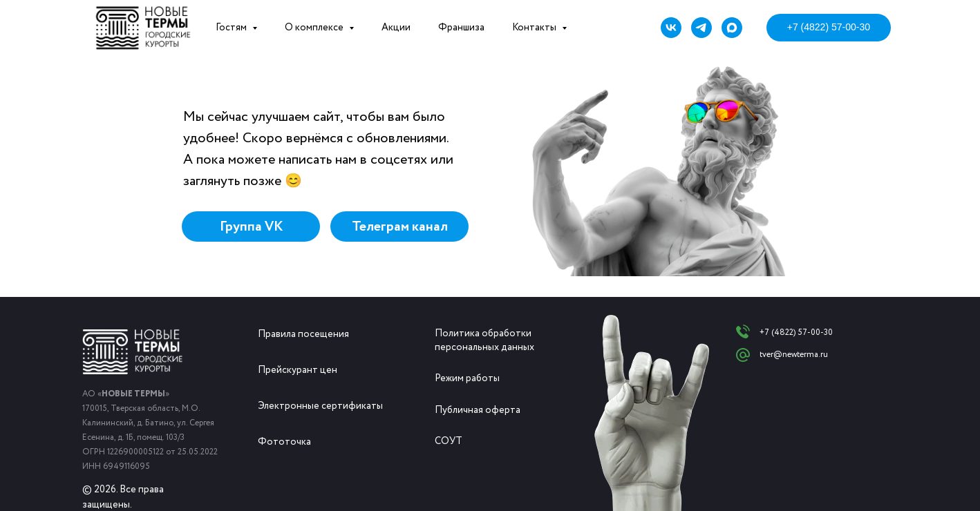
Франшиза (461, 28)
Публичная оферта (478, 410)
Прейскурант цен (298, 370)
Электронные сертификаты (320, 406)
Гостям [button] (232, 28)
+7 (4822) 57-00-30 (796, 332)
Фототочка (284, 442)
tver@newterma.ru (794, 355)
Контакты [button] (535, 28)
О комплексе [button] (315, 28)
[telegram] (701, 28)
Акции (396, 28)
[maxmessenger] (732, 28)
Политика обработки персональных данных (484, 340)
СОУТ (449, 441)
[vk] (671, 28)
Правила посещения (303, 334)
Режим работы (467, 378)
